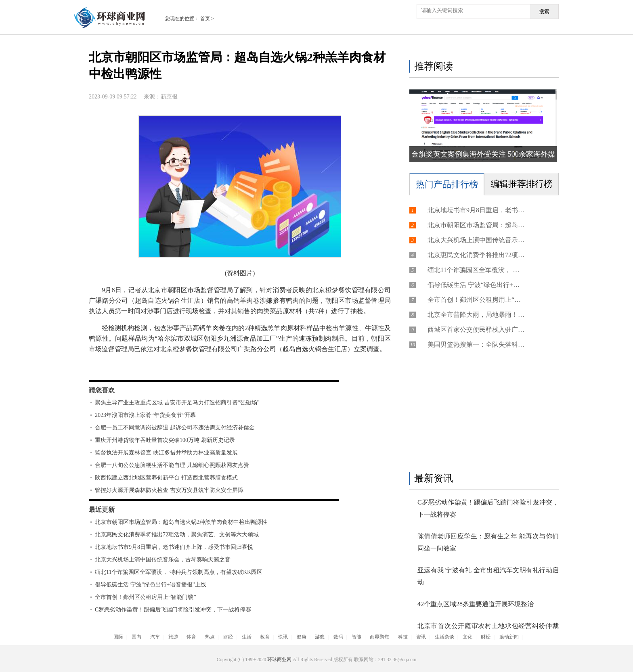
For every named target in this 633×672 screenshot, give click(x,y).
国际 (118, 637)
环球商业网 (279, 659)
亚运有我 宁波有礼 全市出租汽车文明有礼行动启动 (488, 576)
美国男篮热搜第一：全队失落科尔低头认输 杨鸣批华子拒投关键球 (476, 344)
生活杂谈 (444, 637)
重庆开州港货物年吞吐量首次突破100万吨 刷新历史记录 (165, 440)
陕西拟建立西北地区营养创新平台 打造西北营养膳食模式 (166, 478)
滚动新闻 (509, 637)
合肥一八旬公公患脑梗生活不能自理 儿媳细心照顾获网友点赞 (172, 465)
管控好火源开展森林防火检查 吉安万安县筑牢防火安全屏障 (169, 490)
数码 (338, 637)
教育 (265, 637)
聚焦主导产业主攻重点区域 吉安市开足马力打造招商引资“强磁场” (177, 403)
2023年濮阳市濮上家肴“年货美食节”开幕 (145, 415)
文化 (467, 637)
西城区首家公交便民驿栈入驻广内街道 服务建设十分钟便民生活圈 (476, 330)
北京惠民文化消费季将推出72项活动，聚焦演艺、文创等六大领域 (177, 535)
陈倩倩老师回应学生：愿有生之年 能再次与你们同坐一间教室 (488, 542)
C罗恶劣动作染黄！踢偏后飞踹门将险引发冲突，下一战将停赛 (173, 610)
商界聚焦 (379, 637)
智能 (356, 637)
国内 (136, 637)
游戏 (320, 637)
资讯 (421, 637)
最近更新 (102, 510)
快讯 (283, 637)
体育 (191, 637)
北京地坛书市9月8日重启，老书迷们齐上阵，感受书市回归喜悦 (174, 547)
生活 (247, 637)
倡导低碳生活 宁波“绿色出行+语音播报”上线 (151, 585)
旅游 (173, 637)
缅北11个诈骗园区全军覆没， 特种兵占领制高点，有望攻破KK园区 (179, 572)
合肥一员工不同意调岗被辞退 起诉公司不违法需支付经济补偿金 (175, 428)
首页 (205, 19)
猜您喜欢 (102, 390)
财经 (228, 637)
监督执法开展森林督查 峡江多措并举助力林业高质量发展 (166, 453)
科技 (403, 637)
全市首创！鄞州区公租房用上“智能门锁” (145, 597)
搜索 (544, 12)
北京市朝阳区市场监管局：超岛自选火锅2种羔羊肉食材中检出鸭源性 (181, 522)
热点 (210, 637)
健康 (302, 637)
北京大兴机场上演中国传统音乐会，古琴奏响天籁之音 (163, 560)
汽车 (155, 637)
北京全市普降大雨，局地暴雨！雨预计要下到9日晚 (476, 315)
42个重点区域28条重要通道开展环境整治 (476, 604)
